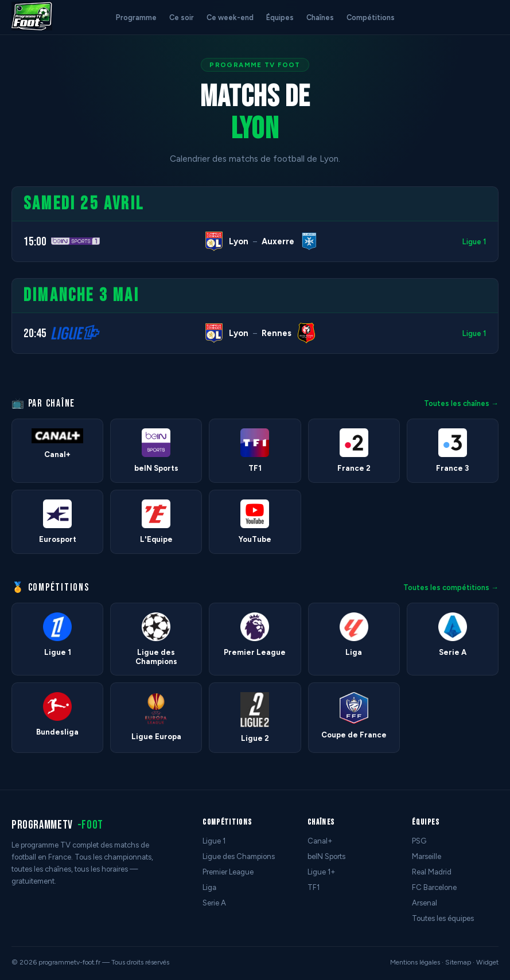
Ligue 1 (474, 242)
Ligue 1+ (322, 872)
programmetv (57, 825)
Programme (136, 17)
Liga (209, 887)
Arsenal (425, 903)
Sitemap (458, 962)
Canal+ (320, 841)
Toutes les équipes (443, 918)
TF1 (314, 887)
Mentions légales (415, 962)
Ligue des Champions (239, 856)
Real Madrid (432, 872)
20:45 (35, 333)
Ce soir (182, 17)
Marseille (427, 856)
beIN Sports (326, 856)
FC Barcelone (434, 887)
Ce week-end (230, 17)
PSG (419, 841)
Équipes (280, 17)
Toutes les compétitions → (451, 587)
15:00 (35, 242)
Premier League (228, 872)
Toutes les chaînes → (461, 403)
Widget (487, 962)
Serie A (214, 903)
